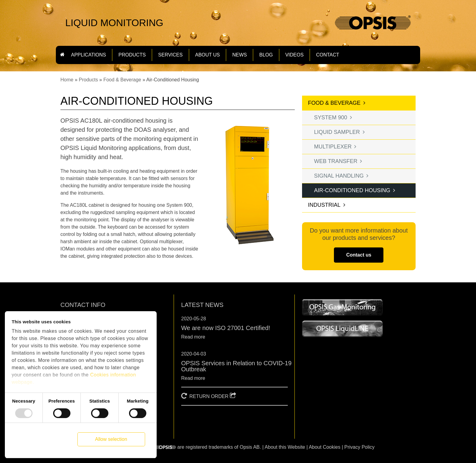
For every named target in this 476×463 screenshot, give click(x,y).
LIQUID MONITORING (114, 23)
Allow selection (111, 439)
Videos (294, 55)
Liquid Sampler (337, 132)
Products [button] (132, 55)
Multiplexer (333, 147)
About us (208, 55)
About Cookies (325, 447)
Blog (266, 55)
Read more (193, 337)
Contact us (359, 255)
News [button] (240, 55)
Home (67, 80)
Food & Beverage (122, 80)
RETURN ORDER (209, 396)
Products (88, 80)
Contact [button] (328, 55)
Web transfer (336, 161)
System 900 (331, 117)
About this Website (285, 447)
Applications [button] (88, 55)
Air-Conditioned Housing (352, 190)
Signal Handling (339, 176)
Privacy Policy (359, 447)
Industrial (324, 205)
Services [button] (170, 55)
